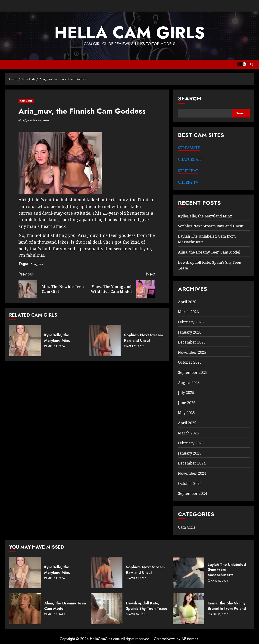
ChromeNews (165, 639)
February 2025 (191, 443)
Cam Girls (26, 101)
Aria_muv (37, 264)
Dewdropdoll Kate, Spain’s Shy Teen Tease (147, 606)
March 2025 (188, 433)
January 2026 (190, 332)
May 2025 (186, 413)
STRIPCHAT (188, 171)
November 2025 (192, 352)
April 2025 (187, 423)
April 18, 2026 (56, 614)
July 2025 (186, 393)
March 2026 (188, 312)
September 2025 (192, 372)
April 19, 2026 (56, 346)
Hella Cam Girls (130, 33)
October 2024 (190, 483)
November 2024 (192, 473)
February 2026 (191, 322)
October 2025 (190, 362)
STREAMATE (189, 148)
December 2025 (192, 342)
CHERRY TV (188, 182)
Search (190, 98)
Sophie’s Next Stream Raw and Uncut (143, 338)
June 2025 (187, 403)
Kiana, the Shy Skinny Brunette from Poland (227, 606)
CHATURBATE (190, 159)
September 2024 (192, 493)
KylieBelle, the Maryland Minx (57, 338)
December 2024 (192, 463)
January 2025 (190, 453)
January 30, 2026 (38, 121)
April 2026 (187, 302)
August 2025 (189, 383)
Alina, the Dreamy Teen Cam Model (209, 252)
